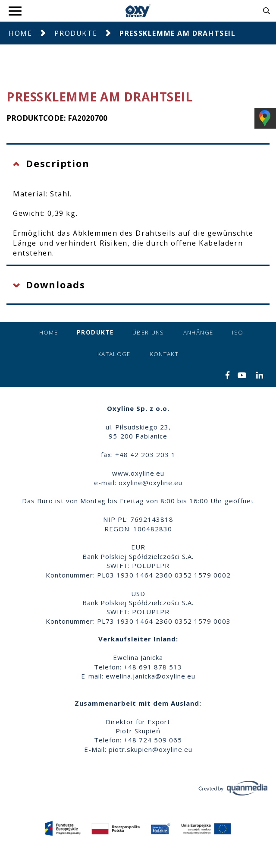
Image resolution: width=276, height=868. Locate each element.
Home (20, 33)
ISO (238, 332)
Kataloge (114, 354)
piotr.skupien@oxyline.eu (151, 749)
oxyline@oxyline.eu (151, 483)
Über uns (148, 332)
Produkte (76, 33)
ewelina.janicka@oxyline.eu (151, 676)
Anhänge (198, 332)
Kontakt (164, 354)
